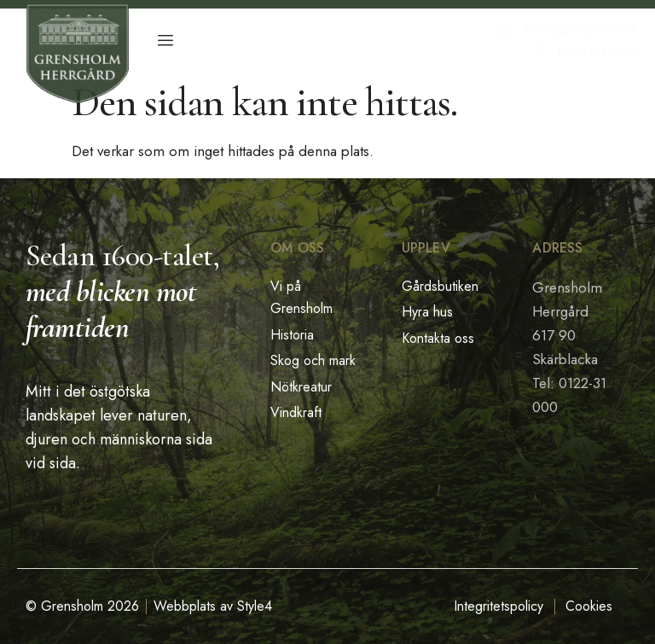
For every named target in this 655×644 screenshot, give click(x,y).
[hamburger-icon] (166, 41)
